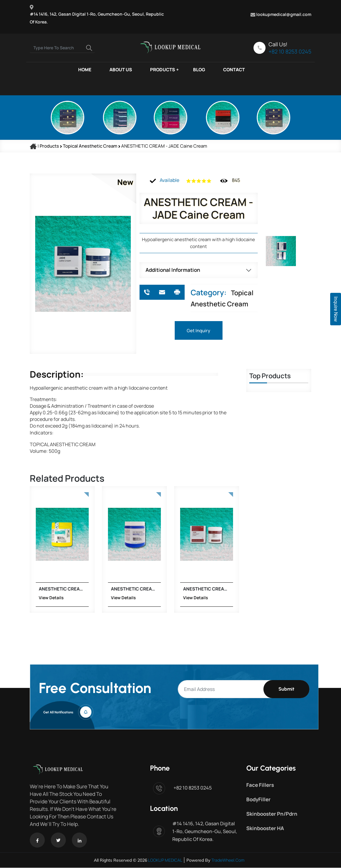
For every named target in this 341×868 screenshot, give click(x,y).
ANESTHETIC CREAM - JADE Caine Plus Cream (184, 589)
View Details (29, 598)
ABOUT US (121, 70)
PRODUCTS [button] (163, 70)
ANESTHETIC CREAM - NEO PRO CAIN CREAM (111, 589)
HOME (85, 70)
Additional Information (173, 270)
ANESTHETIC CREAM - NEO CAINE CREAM (39, 589)
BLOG (199, 70)
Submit (286, 689)
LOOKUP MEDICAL (165, 860)
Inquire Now (336, 309)
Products (49, 146)
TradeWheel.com (228, 860)
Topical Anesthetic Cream (91, 146)
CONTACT (234, 70)
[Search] (62, 48)
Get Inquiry (198, 331)
